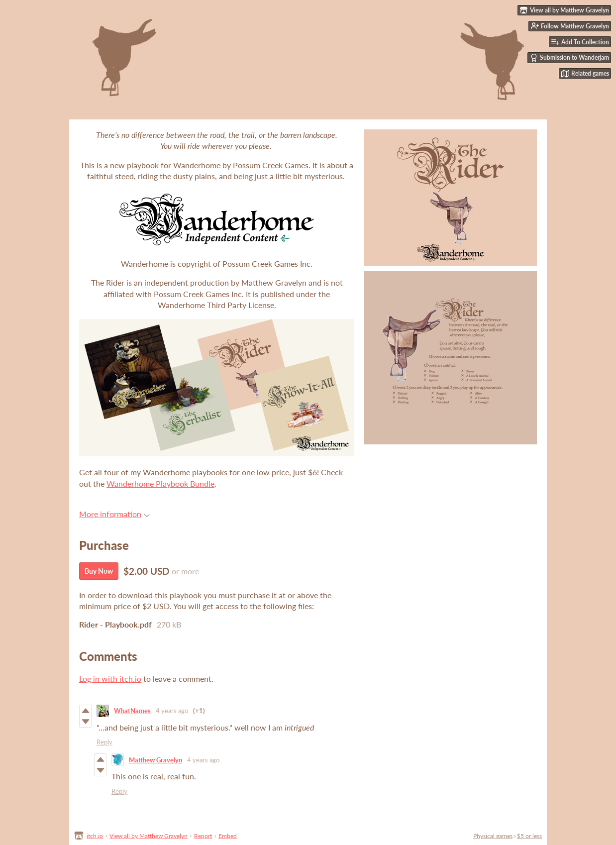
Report (203, 836)
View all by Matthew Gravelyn (149, 836)
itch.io (95, 836)
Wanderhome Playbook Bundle (160, 483)
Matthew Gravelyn (155, 760)
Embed (228, 836)
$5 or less (529, 836)
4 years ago (172, 711)
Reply (104, 742)
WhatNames (132, 711)
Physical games (493, 836)
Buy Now (99, 571)
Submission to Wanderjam (569, 58)
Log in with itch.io (110, 679)
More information (114, 514)
